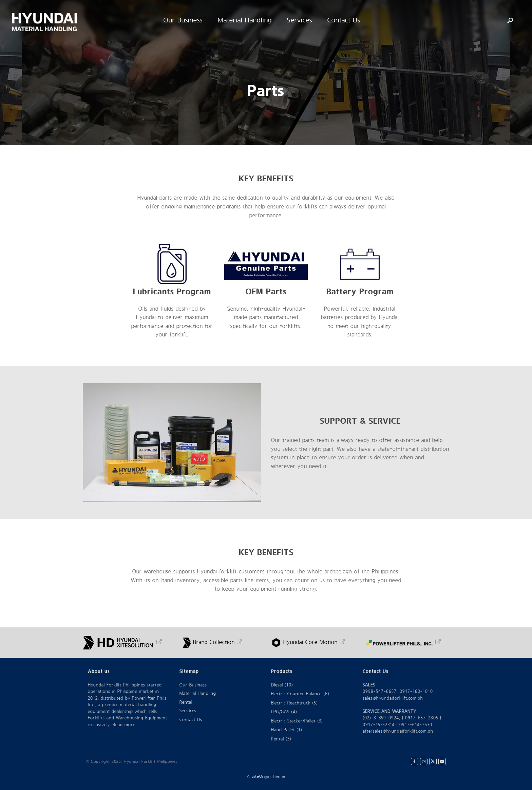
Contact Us (191, 720)
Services (188, 711)
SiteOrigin (261, 776)
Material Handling (198, 694)
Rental (186, 702)
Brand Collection (213, 642)
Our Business (193, 685)
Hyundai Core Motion (308, 642)
